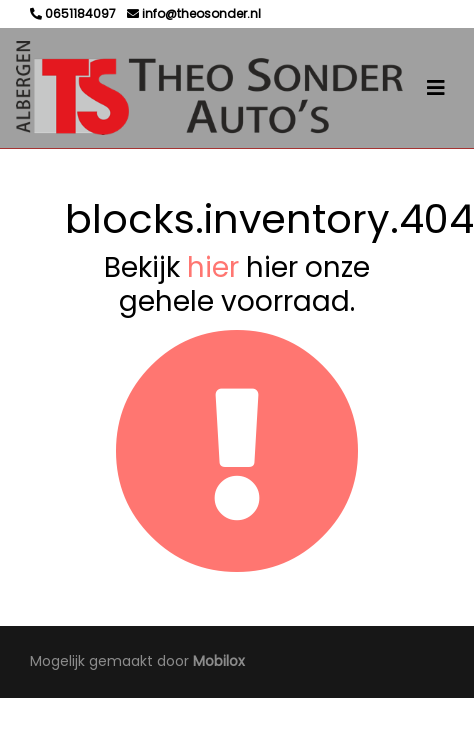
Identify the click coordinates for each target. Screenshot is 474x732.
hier (213, 267)
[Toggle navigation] (436, 88)
